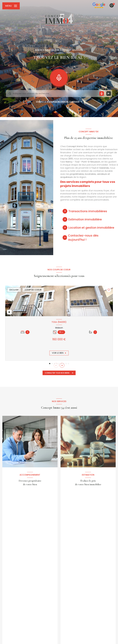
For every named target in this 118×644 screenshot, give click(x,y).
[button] (62, 365)
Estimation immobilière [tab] (85, 219)
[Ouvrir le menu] (11, 6)
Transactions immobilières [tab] (88, 211)
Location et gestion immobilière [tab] (91, 228)
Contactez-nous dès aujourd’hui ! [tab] (83, 238)
